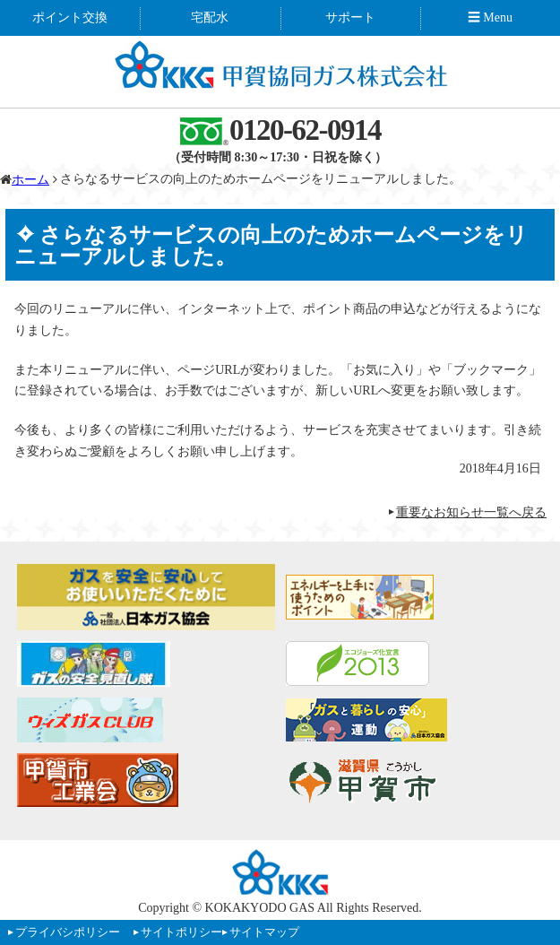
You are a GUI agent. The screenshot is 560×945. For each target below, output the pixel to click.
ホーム (30, 180)
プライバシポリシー (68, 932)
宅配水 (210, 17)
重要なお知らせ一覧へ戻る (471, 512)
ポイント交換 (70, 17)
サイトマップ (264, 932)
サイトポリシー (181, 932)
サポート (350, 17)
